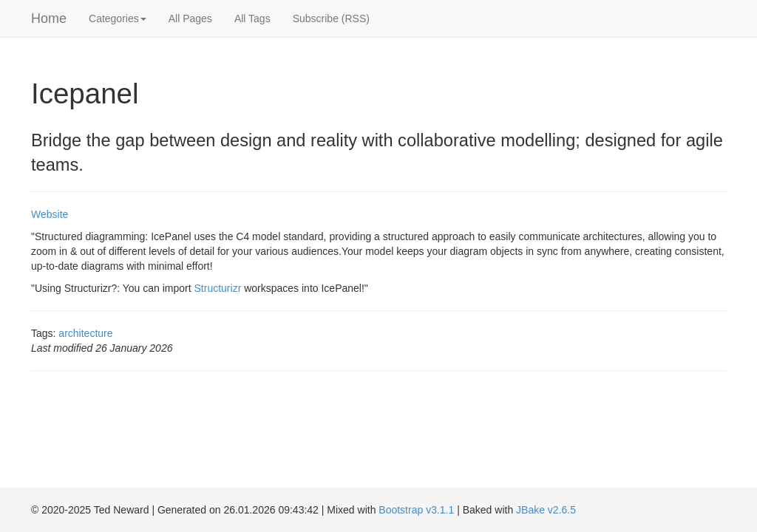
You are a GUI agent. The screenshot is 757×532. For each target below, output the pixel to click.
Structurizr (218, 288)
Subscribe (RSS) (331, 18)
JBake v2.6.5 (546, 510)
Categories (118, 18)
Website (50, 214)
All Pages (190, 18)
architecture (85, 333)
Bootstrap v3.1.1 (416, 510)
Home (49, 18)
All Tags (252, 18)
